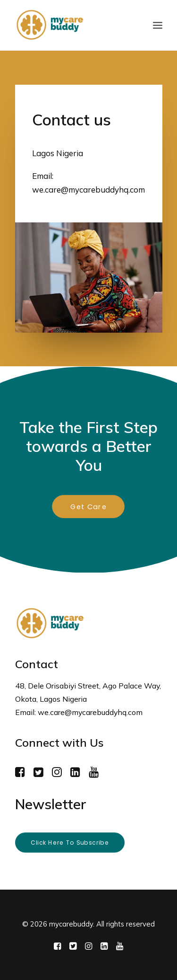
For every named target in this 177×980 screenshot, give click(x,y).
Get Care (88, 507)
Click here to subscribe (69, 843)
